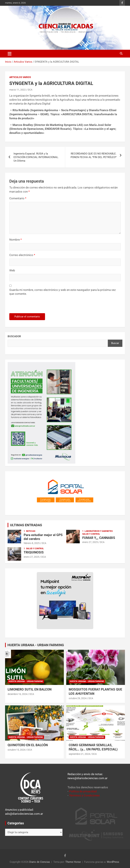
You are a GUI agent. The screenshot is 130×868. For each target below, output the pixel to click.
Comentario (18, 198)
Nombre (15, 240)
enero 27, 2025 (90, 542)
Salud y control (91, 534)
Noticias (31, 531)
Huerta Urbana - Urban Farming (26, 681)
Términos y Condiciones (84, 795)
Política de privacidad (83, 791)
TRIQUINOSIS (34, 552)
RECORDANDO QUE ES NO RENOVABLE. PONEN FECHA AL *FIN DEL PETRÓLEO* (94, 155)
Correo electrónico (22, 255)
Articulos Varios (20, 77)
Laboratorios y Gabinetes (99, 531)
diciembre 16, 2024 (18, 694)
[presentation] (32, 306)
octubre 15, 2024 (17, 750)
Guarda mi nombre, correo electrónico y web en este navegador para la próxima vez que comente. (62, 292)
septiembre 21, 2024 (79, 754)
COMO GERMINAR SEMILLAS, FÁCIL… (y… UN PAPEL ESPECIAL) (93, 747)
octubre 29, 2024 (78, 698)
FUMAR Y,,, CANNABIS (99, 538)
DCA (30, 90)
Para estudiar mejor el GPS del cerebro (43, 537)
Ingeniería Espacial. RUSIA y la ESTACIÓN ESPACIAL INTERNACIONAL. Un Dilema (36, 157)
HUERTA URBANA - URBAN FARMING (36, 645)
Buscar (115, 343)
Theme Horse (73, 862)
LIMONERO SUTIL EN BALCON (30, 689)
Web (12, 270)
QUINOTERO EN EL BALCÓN (28, 745)
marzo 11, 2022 (18, 90)
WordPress (113, 862)
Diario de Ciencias (40, 862)
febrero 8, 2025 (32, 543)
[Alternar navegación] (10, 54)
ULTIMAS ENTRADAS (26, 525)
